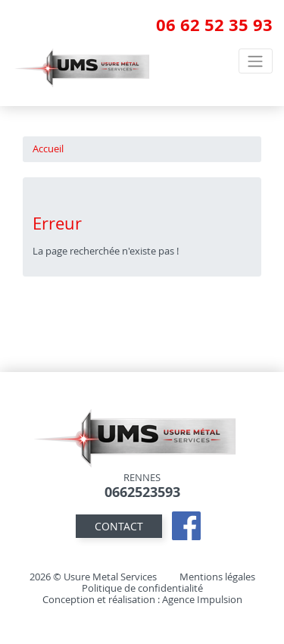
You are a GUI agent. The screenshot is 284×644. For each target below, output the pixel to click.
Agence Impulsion (202, 600)
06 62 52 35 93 (214, 25)
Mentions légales (217, 577)
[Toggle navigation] (256, 61)
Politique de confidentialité (142, 588)
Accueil (48, 149)
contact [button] (119, 526)
